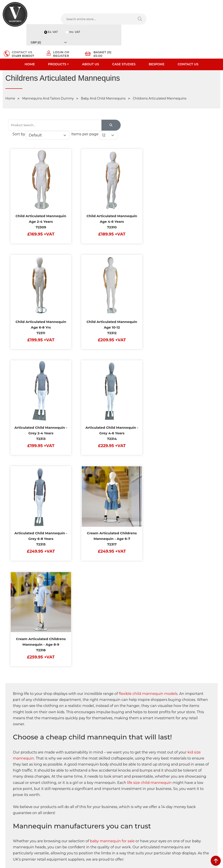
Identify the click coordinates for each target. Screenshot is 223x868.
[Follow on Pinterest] (151, 805)
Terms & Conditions (73, 760)
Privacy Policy (68, 754)
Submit (205, 817)
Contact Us (188, 35)
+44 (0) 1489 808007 (135, 795)
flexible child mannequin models (148, 408)
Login (166, 21)
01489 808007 (135, 24)
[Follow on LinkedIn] (135, 805)
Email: (175, 775)
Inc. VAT (175, 9)
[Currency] (206, 3)
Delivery (64, 748)
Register (168, 24)
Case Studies (124, 35)
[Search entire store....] (68, 20)
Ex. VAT (176, 3)
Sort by (143, 94)
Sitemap (65, 771)
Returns (64, 766)
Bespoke (157, 35)
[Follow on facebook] (118, 805)
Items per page (156, 102)
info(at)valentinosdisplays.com (142, 776)
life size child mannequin (150, 497)
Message (176, 794)
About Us (90, 35)
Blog (6, 795)
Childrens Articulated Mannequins (160, 69)
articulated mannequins (43, 689)
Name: (175, 755)
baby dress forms (143, 689)
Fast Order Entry (15, 760)
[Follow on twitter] (126, 805)
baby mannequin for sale (113, 556)
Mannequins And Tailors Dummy (48, 69)
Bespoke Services (15, 771)
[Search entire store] (102, 20)
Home (30, 35)
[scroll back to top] (216, 861)
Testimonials (12, 766)
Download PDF (14, 783)
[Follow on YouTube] (143, 805)
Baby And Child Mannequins (103, 69)
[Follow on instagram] (160, 805)
